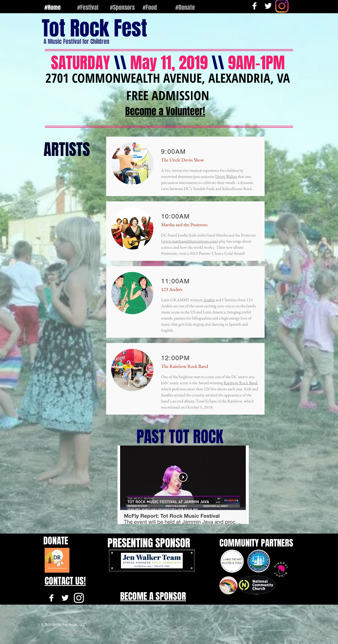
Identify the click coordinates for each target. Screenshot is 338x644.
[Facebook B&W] (51, 598)
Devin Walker (226, 176)
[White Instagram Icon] (79, 598)
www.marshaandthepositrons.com (190, 241)
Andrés (209, 300)
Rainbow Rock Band (240, 383)
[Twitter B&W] (65, 598)
